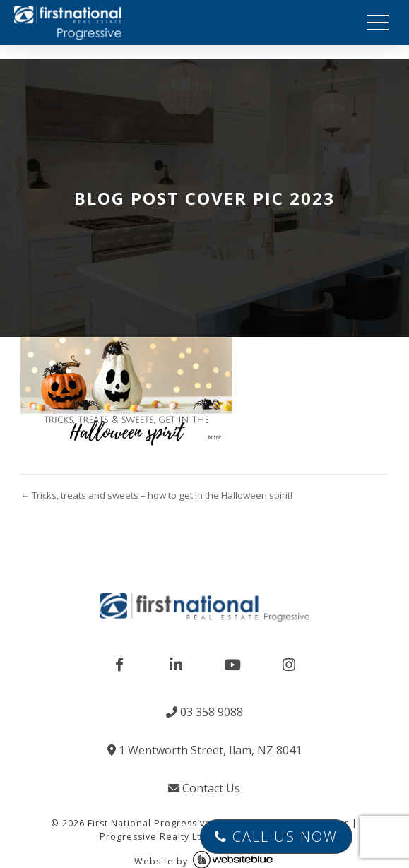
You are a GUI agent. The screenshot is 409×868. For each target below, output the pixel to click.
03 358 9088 (204, 712)
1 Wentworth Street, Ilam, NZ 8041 (204, 750)
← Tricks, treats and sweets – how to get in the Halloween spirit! (156, 495)
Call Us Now (276, 837)
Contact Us (204, 788)
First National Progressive (149, 823)
